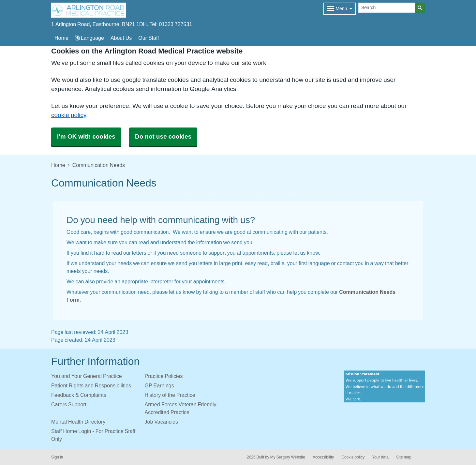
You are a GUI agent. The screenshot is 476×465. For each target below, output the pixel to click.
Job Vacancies (161, 422)
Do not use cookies (163, 136)
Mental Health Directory (78, 422)
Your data (380, 457)
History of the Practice (170, 395)
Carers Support (69, 404)
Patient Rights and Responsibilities (91, 385)
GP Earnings (159, 385)
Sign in (57, 457)
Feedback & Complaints (79, 395)
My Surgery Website (288, 457)
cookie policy (69, 115)
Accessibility (323, 457)
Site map (404, 457)
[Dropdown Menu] (340, 9)
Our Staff (149, 38)
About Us (121, 38)
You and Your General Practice (87, 376)
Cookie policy (353, 457)
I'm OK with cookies (86, 136)
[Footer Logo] (385, 387)
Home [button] (61, 38)
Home (58, 165)
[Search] (387, 8)
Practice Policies (164, 376)
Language (89, 38)
